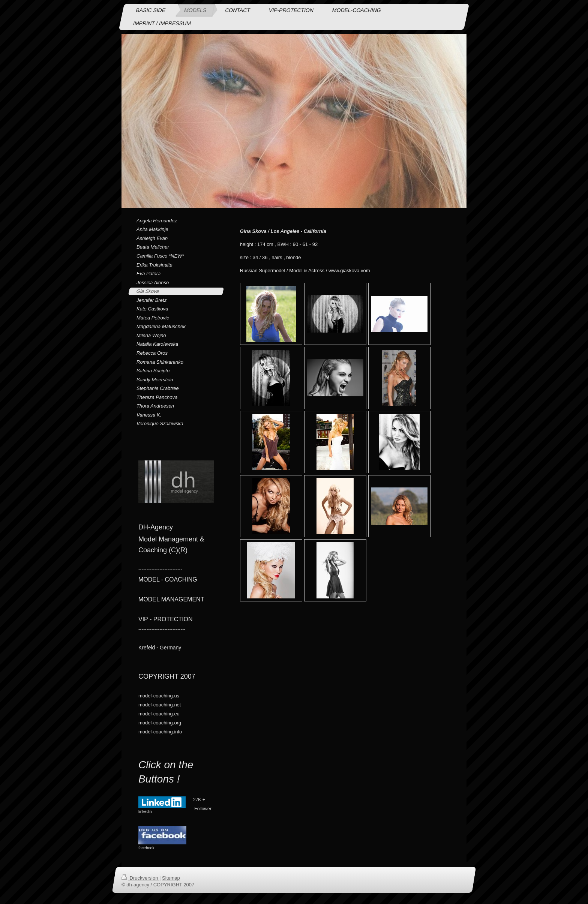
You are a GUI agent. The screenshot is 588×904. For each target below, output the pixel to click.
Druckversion (140, 878)
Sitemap (171, 878)
